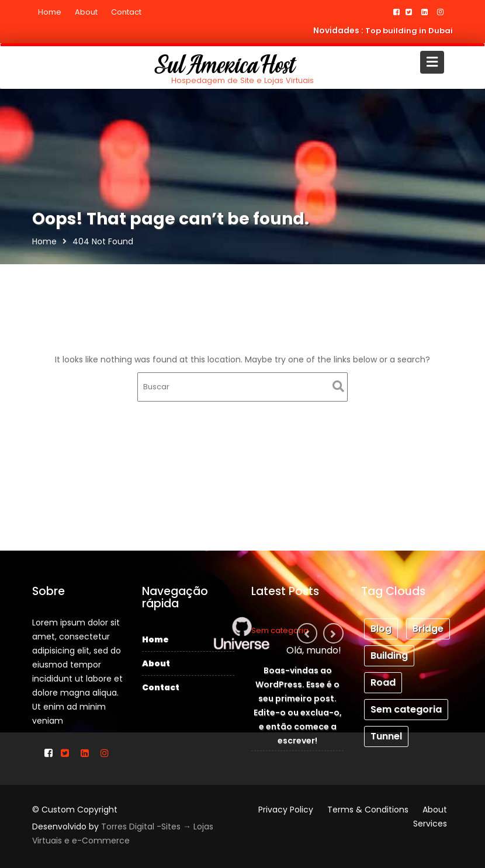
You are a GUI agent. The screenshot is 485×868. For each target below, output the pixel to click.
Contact (126, 12)
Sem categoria (282, 636)
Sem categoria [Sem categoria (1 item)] (406, 706)
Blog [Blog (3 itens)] (383, 630)
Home (50, 12)
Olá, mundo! (311, 653)
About (86, 12)
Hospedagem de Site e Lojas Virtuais (243, 80)
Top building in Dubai (409, 31)
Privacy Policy (286, 810)
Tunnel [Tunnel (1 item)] (387, 731)
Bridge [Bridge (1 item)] (427, 630)
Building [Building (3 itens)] (390, 656)
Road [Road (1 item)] (384, 681)
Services (430, 824)
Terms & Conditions (368, 810)
